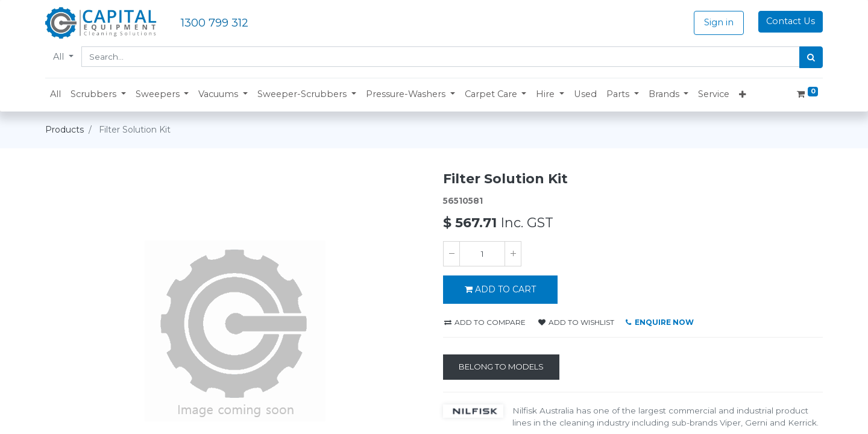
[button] (98, 95)
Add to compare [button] (485, 322)
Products (64, 130)
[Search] (811, 57)
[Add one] (513, 254)
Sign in (719, 22)
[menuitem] (55, 95)
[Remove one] (451, 254)
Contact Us (791, 21)
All (60, 57)
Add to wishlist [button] (576, 322)
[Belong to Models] (501, 367)
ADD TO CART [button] (500, 289)
